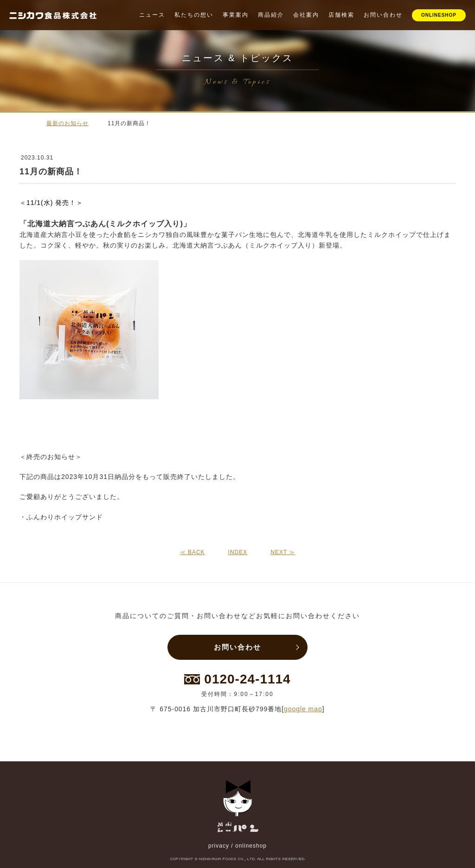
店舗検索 (341, 15)
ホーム (24, 123)
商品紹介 (271, 15)
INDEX (238, 552)
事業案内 (236, 15)
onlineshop (251, 846)
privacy (219, 846)
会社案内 (306, 15)
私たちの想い (194, 15)
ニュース (152, 15)
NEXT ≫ (283, 552)
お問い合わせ (383, 15)
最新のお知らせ (67, 123)
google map (303, 709)
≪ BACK (193, 552)
